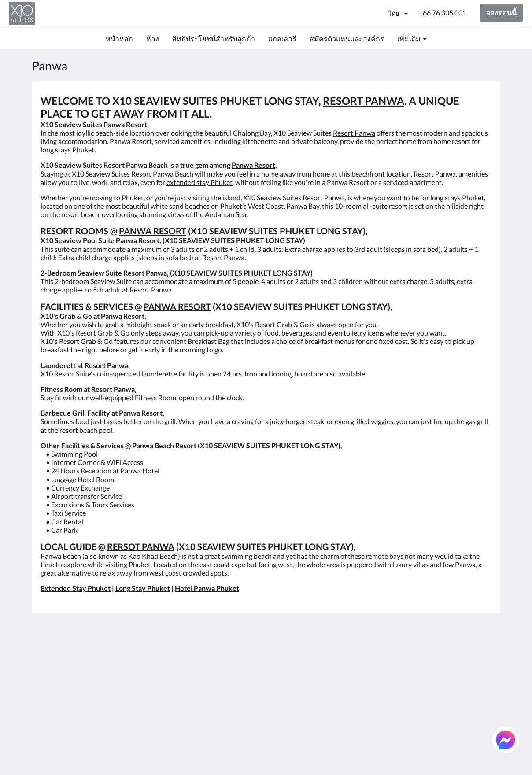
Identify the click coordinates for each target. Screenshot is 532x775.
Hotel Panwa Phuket (207, 588)
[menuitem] (119, 39)
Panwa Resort (125, 124)
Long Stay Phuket (143, 588)
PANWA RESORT (153, 231)
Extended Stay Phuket (76, 588)
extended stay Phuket (199, 182)
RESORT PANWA (364, 101)
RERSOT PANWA (141, 546)
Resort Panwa (354, 133)
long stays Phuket (67, 149)
